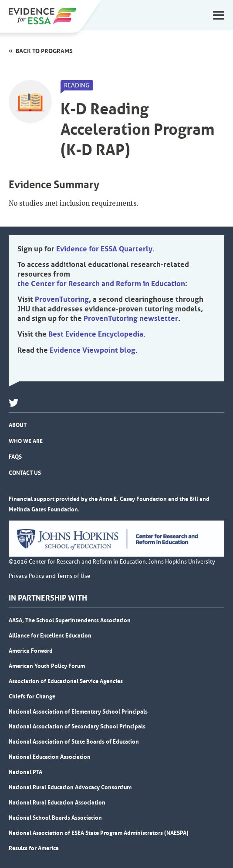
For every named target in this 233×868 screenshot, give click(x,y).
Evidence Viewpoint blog (93, 350)
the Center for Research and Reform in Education (101, 284)
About (18, 425)
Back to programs (44, 51)
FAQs (15, 457)
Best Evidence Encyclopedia (96, 334)
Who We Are (26, 441)
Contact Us (25, 473)
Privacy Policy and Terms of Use (49, 576)
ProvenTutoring (62, 299)
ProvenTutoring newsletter (131, 318)
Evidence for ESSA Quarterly (104, 249)
